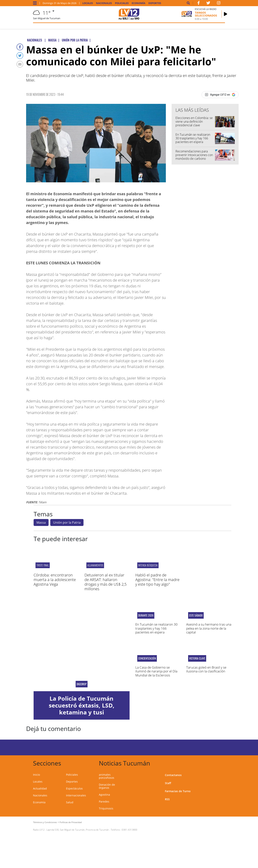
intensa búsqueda (148, 565)
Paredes (104, 801)
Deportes (155, 3)
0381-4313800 (129, 830)
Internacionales (76, 795)
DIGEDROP (82, 684)
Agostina (104, 795)
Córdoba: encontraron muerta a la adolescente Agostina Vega (55, 580)
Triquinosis (106, 808)
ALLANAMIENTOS (95, 565)
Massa (41, 522)
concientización (147, 658)
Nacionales (104, 3)
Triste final (43, 565)
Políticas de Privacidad (71, 822)
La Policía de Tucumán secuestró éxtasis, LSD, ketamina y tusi (82, 705)
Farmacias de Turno (178, 791)
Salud (70, 802)
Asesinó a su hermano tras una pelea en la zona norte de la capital (209, 628)
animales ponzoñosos (107, 776)
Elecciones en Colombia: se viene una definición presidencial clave (194, 122)
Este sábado (196, 615)
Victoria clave (197, 658)
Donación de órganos (107, 786)
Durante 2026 (146, 615)
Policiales (122, 3)
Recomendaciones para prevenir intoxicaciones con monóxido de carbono (194, 155)
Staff (168, 783)
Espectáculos (74, 788)
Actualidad (40, 788)
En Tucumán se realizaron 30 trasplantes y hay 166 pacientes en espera (193, 138)
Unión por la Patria (67, 522)
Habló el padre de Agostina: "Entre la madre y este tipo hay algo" (157, 580)
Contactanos (173, 775)
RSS (167, 799)
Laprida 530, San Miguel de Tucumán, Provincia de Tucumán (78, 830)
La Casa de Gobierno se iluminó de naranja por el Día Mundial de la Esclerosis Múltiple (156, 673)
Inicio (36, 775)
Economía (139, 3)
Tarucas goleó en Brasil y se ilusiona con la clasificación (206, 669)
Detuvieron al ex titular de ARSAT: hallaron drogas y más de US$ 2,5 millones (105, 582)
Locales (88, 3)
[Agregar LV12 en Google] (220, 95)
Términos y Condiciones (45, 822)
